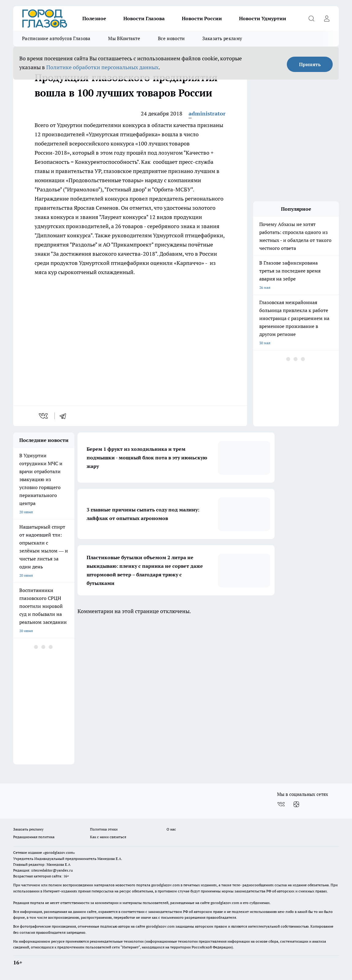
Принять (310, 64)
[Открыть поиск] (311, 18)
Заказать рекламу (222, 38)
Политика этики (104, 829)
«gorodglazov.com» (59, 852)
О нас (171, 829)
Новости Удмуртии (263, 18)
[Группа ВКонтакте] (281, 804)
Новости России (202, 18)
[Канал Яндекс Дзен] (296, 804)
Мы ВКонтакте (124, 38)
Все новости (171, 38)
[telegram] (65, 416)
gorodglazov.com (165, 885)
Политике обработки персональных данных (102, 67)
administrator (207, 113)
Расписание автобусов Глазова (56, 38)
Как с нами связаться (108, 837)
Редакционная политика (34, 837)
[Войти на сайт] (327, 18)
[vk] (44, 416)
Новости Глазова (144, 18)
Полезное (94, 18)
